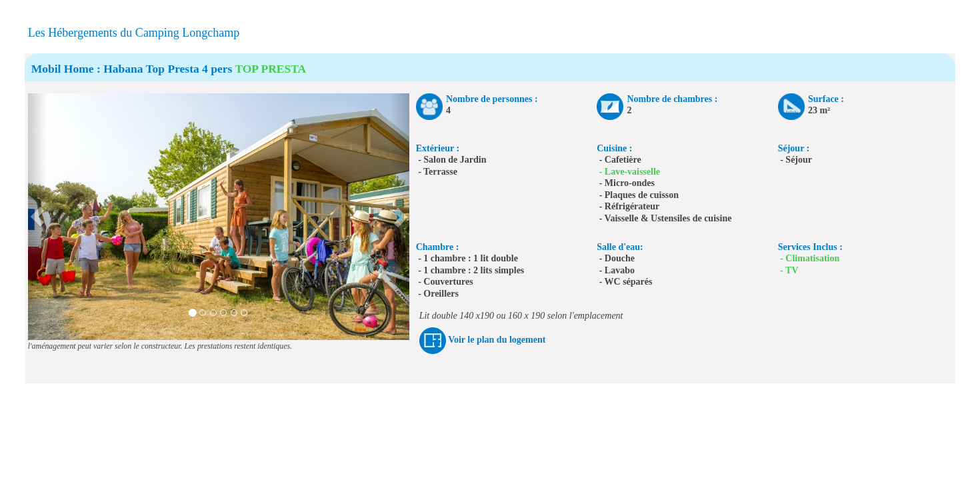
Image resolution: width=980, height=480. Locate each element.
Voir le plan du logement (497, 340)
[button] (38, 217)
